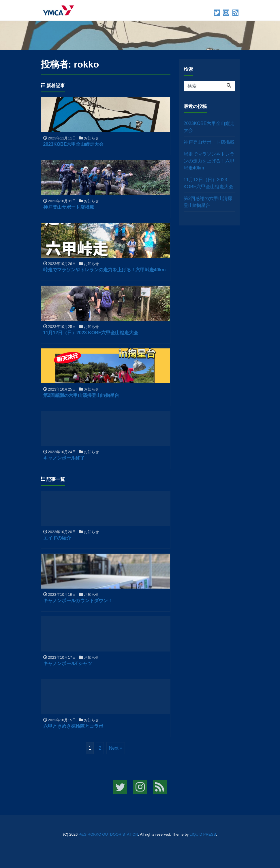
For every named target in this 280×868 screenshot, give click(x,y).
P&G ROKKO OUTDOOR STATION (108, 834)
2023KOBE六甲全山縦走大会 (209, 127)
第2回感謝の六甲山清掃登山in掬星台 (208, 202)
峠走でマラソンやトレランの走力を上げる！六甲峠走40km (209, 161)
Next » (116, 748)
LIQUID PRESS (203, 834)
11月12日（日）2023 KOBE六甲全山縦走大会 (208, 183)
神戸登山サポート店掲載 (209, 142)
